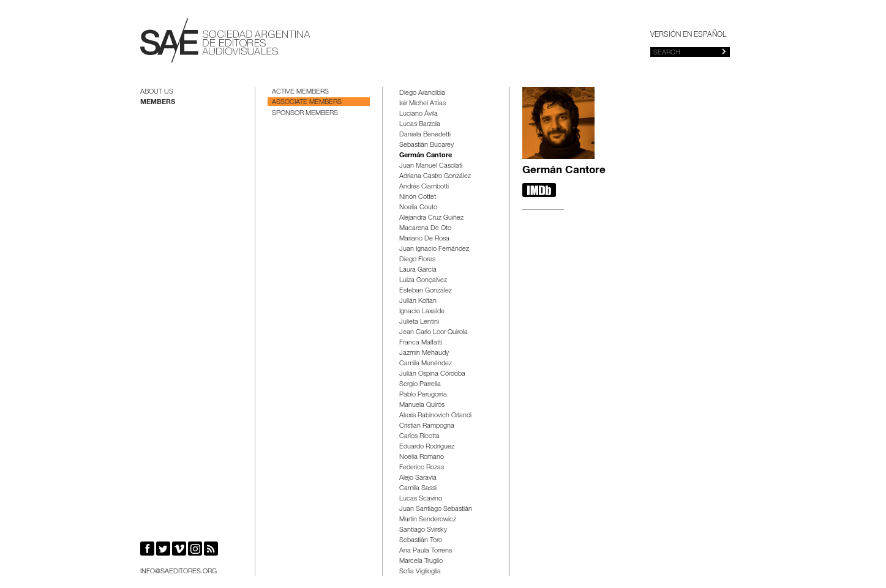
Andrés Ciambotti (424, 187)
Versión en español (688, 35)
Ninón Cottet (418, 197)
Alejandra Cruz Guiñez (431, 218)
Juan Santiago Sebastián (436, 509)
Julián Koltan (418, 301)
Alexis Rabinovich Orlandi (435, 416)
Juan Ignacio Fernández (434, 249)
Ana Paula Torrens (426, 551)
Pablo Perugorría (423, 395)
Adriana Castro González (435, 177)
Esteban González (426, 291)
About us (157, 92)
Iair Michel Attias (422, 104)
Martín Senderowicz (428, 520)
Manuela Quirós (422, 405)
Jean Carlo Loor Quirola (434, 333)
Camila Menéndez (426, 364)
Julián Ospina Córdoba (432, 374)
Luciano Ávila (419, 114)
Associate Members (307, 102)
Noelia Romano (422, 457)
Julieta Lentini (419, 322)
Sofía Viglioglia (420, 572)
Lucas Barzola (420, 125)
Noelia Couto (418, 208)
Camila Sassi (418, 489)
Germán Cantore (426, 156)
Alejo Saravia (418, 478)
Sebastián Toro (421, 541)
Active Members (300, 92)
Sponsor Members (305, 114)
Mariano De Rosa (424, 239)
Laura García (418, 270)
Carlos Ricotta (419, 437)
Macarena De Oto (425, 229)
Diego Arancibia (422, 93)
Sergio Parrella (420, 385)
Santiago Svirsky (423, 530)
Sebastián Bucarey (426, 145)
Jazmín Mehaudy (424, 353)
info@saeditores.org (178, 572)
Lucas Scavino (421, 499)
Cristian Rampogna (427, 426)
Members (158, 102)
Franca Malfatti (421, 343)
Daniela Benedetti (425, 135)
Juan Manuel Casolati (431, 166)
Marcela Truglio (421, 561)
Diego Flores (417, 260)
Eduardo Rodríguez (427, 447)
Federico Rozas (422, 468)
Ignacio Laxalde (422, 312)
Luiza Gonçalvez (423, 281)
